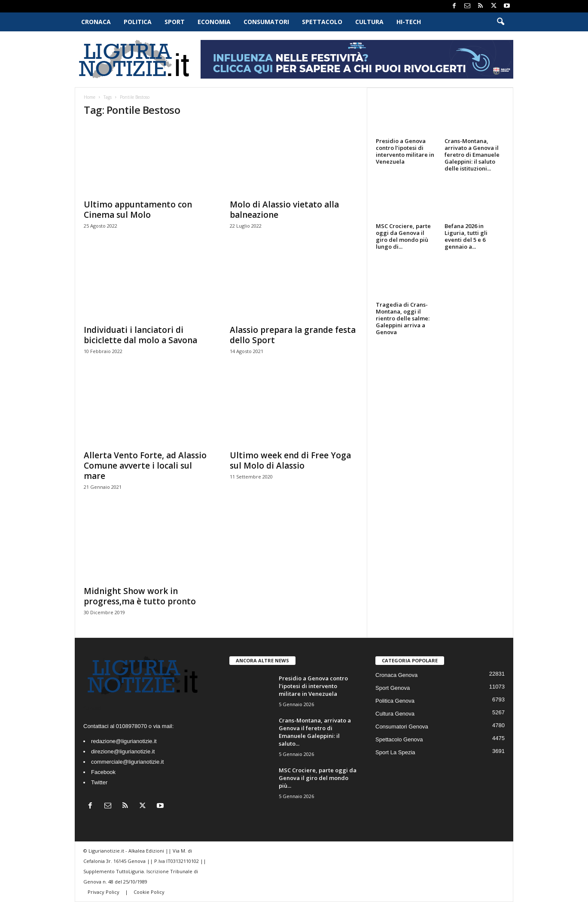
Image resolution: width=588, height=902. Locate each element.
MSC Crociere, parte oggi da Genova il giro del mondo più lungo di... (403, 236)
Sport (175, 22)
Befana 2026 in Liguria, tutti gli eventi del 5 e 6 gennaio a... (466, 236)
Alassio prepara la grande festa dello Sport (293, 335)
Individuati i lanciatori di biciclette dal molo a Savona (140, 335)
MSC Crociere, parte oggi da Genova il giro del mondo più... (318, 778)
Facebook (103, 772)
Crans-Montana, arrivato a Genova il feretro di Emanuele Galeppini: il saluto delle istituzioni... (472, 155)
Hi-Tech (409, 22)
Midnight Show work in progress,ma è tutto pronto (140, 596)
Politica (138, 22)
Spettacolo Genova (399, 739)
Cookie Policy (149, 892)
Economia (214, 22)
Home (90, 97)
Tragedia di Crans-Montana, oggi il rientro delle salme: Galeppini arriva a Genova (403, 318)
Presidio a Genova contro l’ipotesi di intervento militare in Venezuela (405, 151)
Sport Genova (393, 688)
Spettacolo (322, 22)
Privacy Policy (104, 892)
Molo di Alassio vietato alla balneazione (284, 210)
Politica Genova (395, 701)
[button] (500, 22)
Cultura (369, 22)
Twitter (99, 782)
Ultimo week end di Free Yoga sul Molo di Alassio (290, 460)
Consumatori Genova (402, 727)
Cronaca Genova (396, 675)
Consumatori (266, 22)
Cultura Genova (395, 714)
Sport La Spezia (395, 752)
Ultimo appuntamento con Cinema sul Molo (138, 210)
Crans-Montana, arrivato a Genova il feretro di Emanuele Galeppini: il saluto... (315, 732)
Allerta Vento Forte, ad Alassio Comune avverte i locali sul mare (145, 466)
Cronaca (96, 22)
